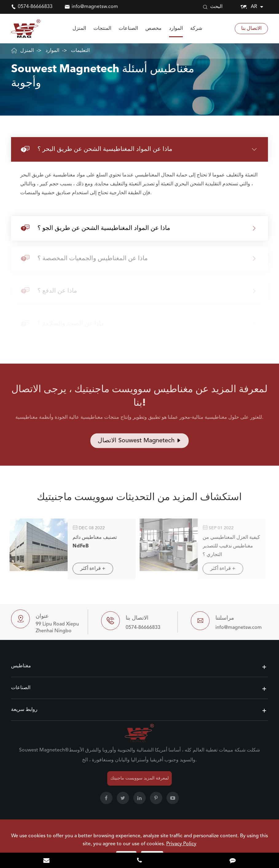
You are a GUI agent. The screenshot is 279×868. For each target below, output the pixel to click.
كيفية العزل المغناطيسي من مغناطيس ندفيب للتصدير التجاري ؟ (228, 546)
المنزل (79, 29)
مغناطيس (21, 666)
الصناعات (128, 29)
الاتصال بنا (251, 29)
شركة (196, 29)
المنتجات (102, 29)
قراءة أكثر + (89, 569)
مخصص (153, 29)
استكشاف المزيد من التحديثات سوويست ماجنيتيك (139, 500)
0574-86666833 (35, 7)
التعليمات (80, 51)
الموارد (176, 29)
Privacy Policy (181, 844)
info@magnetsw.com (95, 7)
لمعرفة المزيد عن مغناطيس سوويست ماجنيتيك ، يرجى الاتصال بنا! (139, 399)
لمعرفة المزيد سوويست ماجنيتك (139, 778)
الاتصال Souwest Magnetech (139, 443)
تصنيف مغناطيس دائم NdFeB (91, 542)
